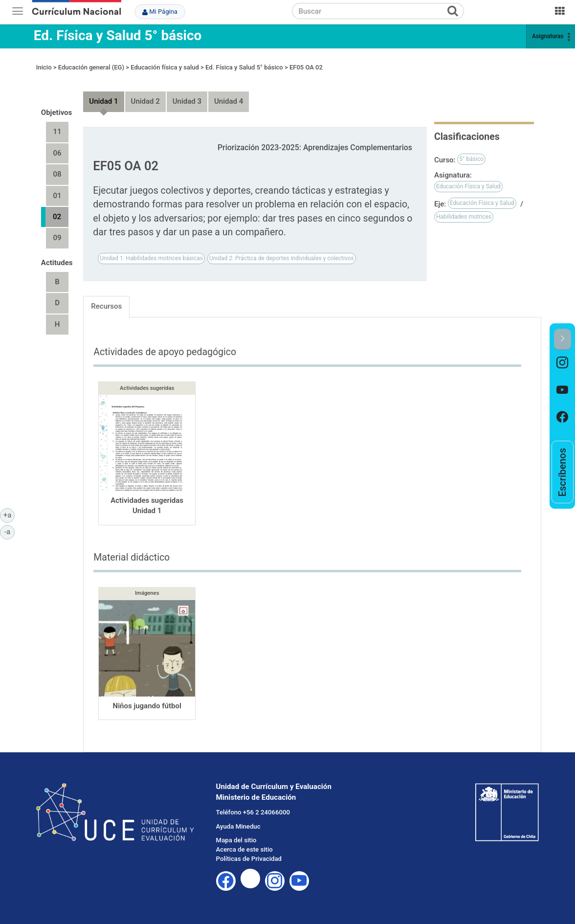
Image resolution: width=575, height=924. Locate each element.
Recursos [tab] (106, 306)
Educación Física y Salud (468, 186)
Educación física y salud (165, 67)
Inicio (44, 67)
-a (10, 531)
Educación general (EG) (91, 67)
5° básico (471, 159)
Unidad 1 (103, 101)
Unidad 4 (229, 101)
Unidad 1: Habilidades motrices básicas (151, 258)
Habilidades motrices (464, 217)
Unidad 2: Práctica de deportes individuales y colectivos (282, 258)
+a (9, 515)
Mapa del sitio (236, 840)
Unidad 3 (187, 101)
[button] (563, 339)
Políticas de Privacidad (249, 859)
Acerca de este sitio (244, 849)
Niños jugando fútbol (147, 706)
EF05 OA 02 (306, 67)
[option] (563, 364)
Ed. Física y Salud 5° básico (118, 35)
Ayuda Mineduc (238, 826)
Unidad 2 (145, 101)
